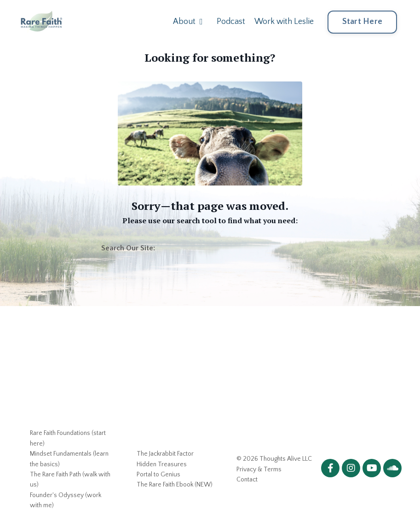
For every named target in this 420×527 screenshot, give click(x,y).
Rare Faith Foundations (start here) (68, 438)
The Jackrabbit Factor (165, 454)
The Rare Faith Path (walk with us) (70, 480)
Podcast (231, 22)
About (188, 22)
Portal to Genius (158, 475)
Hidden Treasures (162, 464)
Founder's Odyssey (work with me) (66, 500)
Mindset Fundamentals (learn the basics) (69, 459)
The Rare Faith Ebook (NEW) (175, 485)
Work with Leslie (284, 22)
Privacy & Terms (259, 469)
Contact (247, 480)
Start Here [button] (362, 22)
